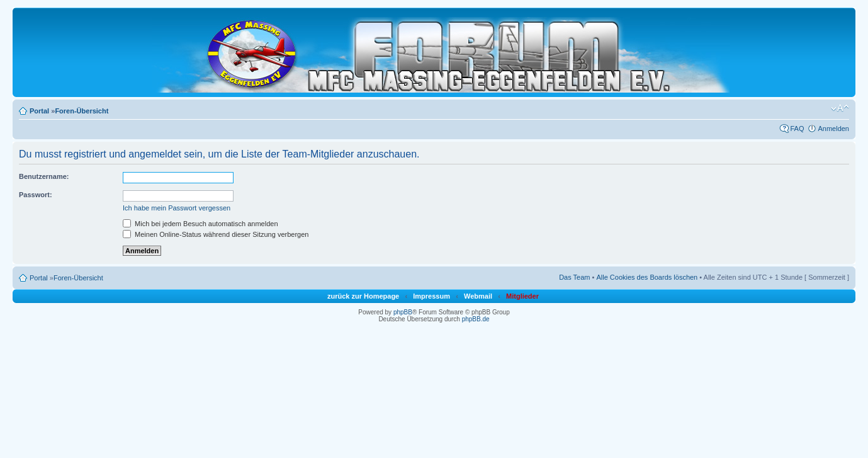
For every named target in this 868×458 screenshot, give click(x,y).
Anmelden (833, 129)
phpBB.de (476, 319)
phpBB (403, 312)
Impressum (431, 296)
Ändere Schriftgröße (840, 108)
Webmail (478, 296)
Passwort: (36, 195)
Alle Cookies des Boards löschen (647, 277)
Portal (39, 111)
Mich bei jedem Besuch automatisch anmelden (200, 224)
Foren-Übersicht (82, 111)
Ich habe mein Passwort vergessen (177, 208)
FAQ (797, 129)
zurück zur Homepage (363, 296)
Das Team (574, 277)
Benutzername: (44, 176)
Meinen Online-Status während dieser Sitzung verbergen (216, 234)
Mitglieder (522, 296)
